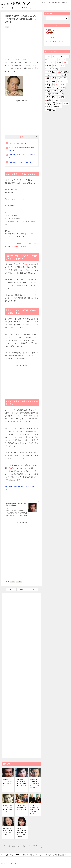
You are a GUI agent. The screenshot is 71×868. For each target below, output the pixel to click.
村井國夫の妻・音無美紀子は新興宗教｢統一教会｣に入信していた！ (35, 809)
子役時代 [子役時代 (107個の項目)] (63, 78)
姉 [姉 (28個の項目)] (59, 75)
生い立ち (19, 582)
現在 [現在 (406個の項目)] (49, 94)
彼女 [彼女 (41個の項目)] (64, 84)
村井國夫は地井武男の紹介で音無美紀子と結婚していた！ (21, 808)
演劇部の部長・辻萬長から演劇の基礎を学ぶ (22, 162)
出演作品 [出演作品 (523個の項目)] (51, 72)
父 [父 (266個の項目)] (61, 91)
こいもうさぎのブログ (15, 3)
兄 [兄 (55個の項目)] (63, 66)
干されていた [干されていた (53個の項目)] (63, 81)
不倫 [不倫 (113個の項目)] (60, 62)
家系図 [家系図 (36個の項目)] (54, 81)
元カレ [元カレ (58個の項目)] (57, 66)
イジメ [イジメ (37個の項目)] (49, 56)
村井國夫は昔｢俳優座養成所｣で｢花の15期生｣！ (8, 783)
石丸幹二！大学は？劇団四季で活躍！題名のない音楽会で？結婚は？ (32, 846)
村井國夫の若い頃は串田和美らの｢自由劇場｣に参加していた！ (21, 783)
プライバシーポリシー (27, 8)
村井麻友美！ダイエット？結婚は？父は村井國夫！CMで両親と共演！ (21, 833)
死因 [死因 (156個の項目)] (49, 91)
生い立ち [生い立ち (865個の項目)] (52, 97)
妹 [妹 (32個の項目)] (54, 75)
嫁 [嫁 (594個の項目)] (48, 78)
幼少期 (12, 582)
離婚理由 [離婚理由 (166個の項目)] (58, 106)
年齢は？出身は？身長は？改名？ (19, 143)
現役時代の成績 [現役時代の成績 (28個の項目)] (59, 94)
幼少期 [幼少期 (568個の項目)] (50, 84)
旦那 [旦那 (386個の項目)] (57, 88)
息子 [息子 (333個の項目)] (49, 88)
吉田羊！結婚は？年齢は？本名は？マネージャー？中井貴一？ (12, 846)
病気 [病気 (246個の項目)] (62, 97)
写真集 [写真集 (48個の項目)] (49, 69)
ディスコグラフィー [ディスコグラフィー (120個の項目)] (62, 56)
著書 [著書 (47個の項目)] (60, 103)
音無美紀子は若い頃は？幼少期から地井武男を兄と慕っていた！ (8, 833)
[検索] (57, 18)
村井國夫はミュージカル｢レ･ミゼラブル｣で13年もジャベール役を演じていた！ (35, 785)
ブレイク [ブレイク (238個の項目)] (51, 62)
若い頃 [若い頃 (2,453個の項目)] (51, 103)
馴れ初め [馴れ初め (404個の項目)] (51, 110)
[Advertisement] (22, 42)
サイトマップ (13, 8)
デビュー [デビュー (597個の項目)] (52, 59)
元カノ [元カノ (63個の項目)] (49, 66)
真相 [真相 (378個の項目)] (49, 100)
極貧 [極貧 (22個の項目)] (64, 88)
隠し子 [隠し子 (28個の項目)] (49, 106)
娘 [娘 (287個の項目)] (65, 75)
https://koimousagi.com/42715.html (15, 508)
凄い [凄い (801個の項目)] (57, 69)
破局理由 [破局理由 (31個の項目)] (57, 100)
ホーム (4, 8)
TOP (11, 855)
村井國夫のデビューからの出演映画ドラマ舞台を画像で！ (8, 808)
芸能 (7, 27)
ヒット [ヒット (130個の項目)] (62, 59)
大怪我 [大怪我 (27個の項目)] (48, 75)
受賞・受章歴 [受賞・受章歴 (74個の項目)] (64, 72)
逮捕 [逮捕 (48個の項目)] (67, 103)
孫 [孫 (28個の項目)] (48, 81)
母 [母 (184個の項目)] (55, 91)
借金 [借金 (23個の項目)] (66, 62)
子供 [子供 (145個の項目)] (55, 78)
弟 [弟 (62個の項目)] (58, 84)
